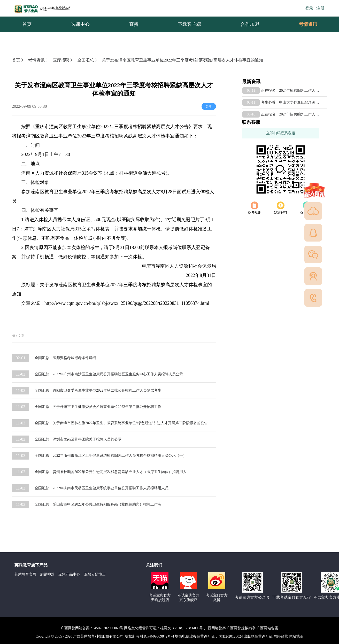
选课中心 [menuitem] (80, 24)
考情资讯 (304, 24)
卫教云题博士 (95, 574)
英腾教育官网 (25, 574)
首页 (18, 60)
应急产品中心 (69, 574)
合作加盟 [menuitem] (250, 24)
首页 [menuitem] (27, 24)
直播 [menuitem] (134, 24)
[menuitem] (308, 24)
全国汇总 (88, 60)
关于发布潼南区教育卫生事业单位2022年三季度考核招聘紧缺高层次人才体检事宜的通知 (182, 60)
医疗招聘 (63, 60)
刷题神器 (47, 574)
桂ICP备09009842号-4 (157, 636)
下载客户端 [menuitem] (189, 24)
